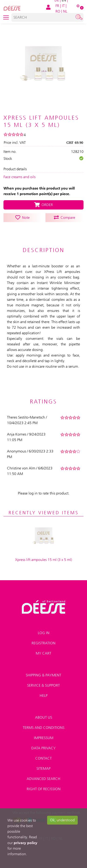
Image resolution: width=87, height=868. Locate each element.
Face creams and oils (19, 177)
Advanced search (43, 779)
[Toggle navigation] (6, 17)
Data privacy (43, 748)
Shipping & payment (43, 675)
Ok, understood (62, 820)
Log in (44, 633)
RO (58, 11)
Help (44, 696)
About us (44, 717)
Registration (43, 643)
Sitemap (43, 768)
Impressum (44, 738)
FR (57, 6)
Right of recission (44, 789)
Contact (43, 758)
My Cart (43, 653)
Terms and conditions (44, 728)
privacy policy (26, 843)
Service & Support (43, 685)
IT (63, 6)
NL (65, 11)
